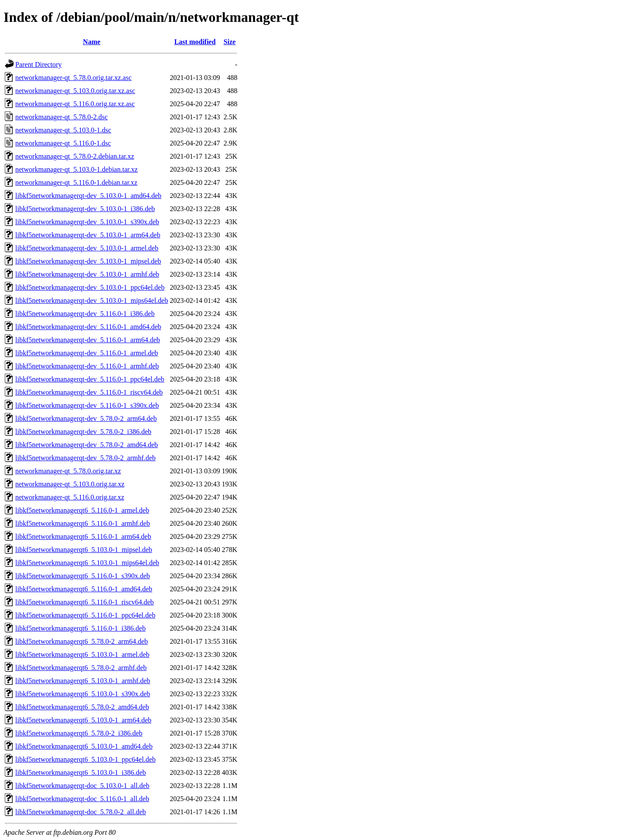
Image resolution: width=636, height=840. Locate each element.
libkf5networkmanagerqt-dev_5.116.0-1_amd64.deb (88, 327)
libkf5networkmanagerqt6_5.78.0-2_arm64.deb (81, 641)
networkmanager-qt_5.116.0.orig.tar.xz (70, 497)
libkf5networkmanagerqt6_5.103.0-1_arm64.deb (83, 720)
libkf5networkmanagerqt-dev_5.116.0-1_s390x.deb (87, 405)
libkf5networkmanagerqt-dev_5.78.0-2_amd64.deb (87, 445)
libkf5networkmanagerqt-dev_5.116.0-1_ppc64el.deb (90, 379)
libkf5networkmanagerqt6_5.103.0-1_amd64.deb (84, 746)
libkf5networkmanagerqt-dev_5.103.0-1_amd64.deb (88, 196)
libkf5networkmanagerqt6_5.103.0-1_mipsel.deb (84, 550)
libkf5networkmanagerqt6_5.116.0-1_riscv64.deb (85, 602)
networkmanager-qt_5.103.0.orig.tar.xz (70, 484)
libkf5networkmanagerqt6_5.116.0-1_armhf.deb (83, 523)
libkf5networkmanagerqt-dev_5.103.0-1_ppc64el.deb (90, 287)
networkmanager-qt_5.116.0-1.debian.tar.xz (76, 182)
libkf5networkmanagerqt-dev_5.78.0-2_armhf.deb (85, 458)
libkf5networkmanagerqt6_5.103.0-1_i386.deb (81, 772)
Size (230, 42)
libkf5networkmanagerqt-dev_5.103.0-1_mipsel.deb (88, 261)
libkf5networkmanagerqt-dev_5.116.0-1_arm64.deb (88, 340)
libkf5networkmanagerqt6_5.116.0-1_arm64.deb (83, 536)
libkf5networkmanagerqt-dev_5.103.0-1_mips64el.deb (92, 300)
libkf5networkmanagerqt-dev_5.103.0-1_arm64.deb (88, 235)
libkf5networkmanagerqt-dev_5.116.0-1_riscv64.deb (89, 392)
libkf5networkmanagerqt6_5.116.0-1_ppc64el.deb (85, 615)
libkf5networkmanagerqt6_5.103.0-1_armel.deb (82, 654)
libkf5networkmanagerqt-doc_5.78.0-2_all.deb (81, 812)
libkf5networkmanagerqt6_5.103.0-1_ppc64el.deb (85, 759)
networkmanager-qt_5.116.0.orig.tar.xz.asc (75, 104)
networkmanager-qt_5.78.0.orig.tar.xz (68, 471)
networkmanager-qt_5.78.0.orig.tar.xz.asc (73, 78)
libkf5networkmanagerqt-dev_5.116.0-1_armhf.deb (87, 366)
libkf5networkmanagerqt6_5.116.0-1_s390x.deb (83, 576)
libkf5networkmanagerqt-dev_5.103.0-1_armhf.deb (87, 274)
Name (92, 42)
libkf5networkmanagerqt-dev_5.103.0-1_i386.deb (85, 209)
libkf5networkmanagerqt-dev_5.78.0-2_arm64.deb (86, 418)
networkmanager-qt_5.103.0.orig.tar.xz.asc (75, 91)
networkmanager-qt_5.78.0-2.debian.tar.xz (75, 156)
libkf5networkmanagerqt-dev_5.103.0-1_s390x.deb (87, 222)
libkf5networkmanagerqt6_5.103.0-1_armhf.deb (83, 681)
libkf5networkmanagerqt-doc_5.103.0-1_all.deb (82, 786)
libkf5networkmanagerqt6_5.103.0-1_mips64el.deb (87, 563)
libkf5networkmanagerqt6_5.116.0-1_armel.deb (82, 510)
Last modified (195, 42)
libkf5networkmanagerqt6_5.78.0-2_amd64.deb (82, 707)
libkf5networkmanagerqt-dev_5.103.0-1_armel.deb (87, 248)
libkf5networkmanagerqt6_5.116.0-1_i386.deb (80, 628)
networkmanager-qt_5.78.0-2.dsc (62, 117)
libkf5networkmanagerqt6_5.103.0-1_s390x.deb (83, 694)
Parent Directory (38, 64)
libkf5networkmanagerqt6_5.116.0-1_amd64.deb (84, 589)
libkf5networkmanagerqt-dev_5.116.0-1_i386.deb (85, 314)
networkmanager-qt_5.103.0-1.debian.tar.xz (76, 169)
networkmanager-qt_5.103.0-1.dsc (63, 130)
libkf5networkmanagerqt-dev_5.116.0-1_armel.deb (87, 353)
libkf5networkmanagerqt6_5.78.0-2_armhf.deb (81, 668)
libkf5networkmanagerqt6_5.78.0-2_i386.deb (79, 733)
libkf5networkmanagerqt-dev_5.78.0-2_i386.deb (83, 432)
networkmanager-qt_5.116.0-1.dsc (63, 143)
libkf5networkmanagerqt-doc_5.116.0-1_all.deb (82, 799)
